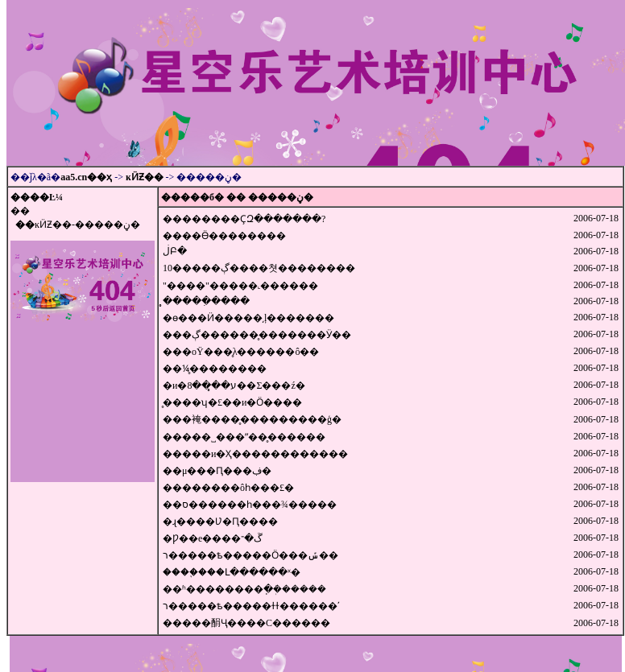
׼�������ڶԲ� (175, 251)
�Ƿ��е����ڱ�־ (213, 538)
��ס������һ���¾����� (250, 505)
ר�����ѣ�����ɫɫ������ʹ (251, 606)
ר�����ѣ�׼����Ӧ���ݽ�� (250, 555)
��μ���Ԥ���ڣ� (217, 471)
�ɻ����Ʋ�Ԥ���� (220, 522)
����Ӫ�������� (224, 236)
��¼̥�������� (215, 369)
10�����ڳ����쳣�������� (259, 268)
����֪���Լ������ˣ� (232, 572)
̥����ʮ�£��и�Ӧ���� (232, 402)
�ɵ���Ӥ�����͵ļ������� (248, 318)
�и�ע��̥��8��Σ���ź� (234, 385)
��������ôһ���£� (228, 488)
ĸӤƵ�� (145, 177)
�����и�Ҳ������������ (255, 454)
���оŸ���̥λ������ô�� (241, 352)
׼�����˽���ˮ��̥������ (244, 437)
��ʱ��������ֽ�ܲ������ (244, 589)
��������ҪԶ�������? (244, 219)
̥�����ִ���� (206, 301)
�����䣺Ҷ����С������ (246, 623)
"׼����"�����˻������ (240, 286)
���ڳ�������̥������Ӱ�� (257, 335)
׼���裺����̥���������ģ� (252, 419)
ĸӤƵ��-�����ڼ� (87, 225)
